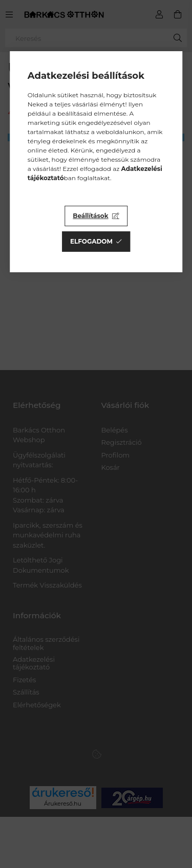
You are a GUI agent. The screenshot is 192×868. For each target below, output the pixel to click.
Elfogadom (91, 241)
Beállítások (90, 216)
